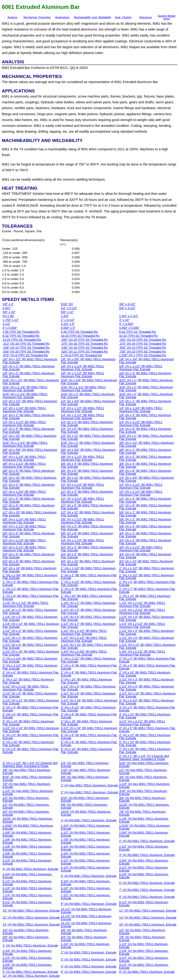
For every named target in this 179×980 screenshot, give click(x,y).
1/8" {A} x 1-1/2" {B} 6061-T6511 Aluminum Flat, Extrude (141, 368)
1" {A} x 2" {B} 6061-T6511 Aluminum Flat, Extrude (89, 577)
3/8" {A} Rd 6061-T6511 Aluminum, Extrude (143, 799)
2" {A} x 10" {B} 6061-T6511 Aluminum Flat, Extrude (145, 674)
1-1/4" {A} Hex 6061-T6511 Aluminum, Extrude (145, 785)
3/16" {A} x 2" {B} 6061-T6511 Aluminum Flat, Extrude (146, 389)
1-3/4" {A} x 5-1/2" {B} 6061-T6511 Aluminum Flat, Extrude (142, 653)
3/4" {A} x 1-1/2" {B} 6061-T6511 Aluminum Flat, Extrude (83, 542)
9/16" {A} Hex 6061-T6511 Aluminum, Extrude (28, 778)
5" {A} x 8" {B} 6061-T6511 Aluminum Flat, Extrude (89, 744)
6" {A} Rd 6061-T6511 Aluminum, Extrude (147, 883)
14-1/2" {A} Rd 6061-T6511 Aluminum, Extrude (86, 925)
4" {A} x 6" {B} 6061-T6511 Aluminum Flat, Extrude (31, 737)
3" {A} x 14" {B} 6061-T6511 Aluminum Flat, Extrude (28, 723)
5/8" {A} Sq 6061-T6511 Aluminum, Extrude (26, 939)
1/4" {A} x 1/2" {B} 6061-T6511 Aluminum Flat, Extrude (30, 403)
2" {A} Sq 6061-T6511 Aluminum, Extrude (89, 952)
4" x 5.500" (10, 328)
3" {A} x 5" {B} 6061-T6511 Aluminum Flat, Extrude (147, 709)
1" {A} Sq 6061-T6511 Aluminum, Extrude (30, 945)
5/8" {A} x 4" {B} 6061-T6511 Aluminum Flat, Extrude (145, 528)
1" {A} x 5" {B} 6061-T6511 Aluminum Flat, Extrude (31, 590)
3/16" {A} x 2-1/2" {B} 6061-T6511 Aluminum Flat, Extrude (25, 396)
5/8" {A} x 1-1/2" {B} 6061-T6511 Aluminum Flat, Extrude (83, 521)
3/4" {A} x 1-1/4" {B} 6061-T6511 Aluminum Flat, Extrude (24, 542)
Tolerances (145, 17)
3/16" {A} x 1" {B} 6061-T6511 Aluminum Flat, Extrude (146, 382)
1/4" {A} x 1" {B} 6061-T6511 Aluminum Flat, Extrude (145, 403)
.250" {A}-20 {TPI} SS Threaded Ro (84, 340)
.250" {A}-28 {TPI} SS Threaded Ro (143, 340)
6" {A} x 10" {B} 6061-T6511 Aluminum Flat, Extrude (86, 751)
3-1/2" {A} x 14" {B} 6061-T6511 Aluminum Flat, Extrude (31, 730)
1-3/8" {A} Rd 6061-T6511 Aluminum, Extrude (27, 834)
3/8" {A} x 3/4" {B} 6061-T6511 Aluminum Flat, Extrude (88, 451)
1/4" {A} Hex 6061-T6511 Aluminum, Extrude (85, 764)
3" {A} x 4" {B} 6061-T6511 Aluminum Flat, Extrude (31, 709)
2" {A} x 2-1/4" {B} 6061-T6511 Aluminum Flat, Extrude (30, 660)
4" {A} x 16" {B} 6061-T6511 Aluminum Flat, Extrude (28, 744)
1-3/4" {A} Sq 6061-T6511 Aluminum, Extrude (27, 952)
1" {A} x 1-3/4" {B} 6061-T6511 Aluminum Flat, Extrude (30, 577)
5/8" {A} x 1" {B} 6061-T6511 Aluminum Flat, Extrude (145, 514)
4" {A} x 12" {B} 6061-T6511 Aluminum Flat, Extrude (145, 737)
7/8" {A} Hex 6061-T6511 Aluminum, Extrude (27, 785)
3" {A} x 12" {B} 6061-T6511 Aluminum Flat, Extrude (145, 716)
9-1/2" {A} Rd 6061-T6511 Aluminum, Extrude (144, 904)
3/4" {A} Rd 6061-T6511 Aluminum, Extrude (26, 813)
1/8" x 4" (8, 304)
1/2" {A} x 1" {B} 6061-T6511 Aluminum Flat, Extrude (29, 486)
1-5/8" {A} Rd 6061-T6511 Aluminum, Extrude (144, 834)
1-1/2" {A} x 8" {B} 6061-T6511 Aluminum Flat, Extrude (30, 646)
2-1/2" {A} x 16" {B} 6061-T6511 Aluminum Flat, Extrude (89, 702)
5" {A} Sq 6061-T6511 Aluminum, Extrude (30, 972)
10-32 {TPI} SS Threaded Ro (138, 336)
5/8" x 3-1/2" (127, 308)
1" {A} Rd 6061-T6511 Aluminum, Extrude (89, 820)
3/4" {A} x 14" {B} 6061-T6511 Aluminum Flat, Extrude (29, 570)
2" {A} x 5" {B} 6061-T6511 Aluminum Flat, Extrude (147, 667)
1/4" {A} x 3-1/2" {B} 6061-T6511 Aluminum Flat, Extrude (24, 424)
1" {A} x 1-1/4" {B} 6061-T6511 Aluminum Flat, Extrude (88, 570)
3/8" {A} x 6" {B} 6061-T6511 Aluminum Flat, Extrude (87, 472)
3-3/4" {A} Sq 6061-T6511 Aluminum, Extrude (27, 966)
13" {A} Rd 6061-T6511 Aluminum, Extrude (148, 918)
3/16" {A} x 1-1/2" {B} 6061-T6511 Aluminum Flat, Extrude (83, 389)
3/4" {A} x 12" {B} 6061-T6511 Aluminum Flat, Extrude (146, 563)
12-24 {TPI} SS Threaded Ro (22, 340)
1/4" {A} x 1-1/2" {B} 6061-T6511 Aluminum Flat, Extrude (83, 410)
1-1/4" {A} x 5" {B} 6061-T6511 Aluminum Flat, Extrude (30, 618)
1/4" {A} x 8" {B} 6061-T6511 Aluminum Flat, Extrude (145, 430)
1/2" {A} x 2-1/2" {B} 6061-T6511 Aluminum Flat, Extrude (141, 493)
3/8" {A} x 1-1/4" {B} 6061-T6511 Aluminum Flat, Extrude (24, 458)
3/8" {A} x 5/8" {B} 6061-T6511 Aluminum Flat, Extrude (30, 451)
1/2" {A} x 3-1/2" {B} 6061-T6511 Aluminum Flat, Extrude (83, 500)
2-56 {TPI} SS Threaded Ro (21, 332)
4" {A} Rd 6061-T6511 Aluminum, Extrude (30, 869)
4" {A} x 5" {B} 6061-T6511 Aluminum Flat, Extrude (147, 730)
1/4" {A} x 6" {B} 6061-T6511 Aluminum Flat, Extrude (87, 430)
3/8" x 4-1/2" (127, 304)
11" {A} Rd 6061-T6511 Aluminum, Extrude (148, 911)
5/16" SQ (67, 304)
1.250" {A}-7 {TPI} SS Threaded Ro (143, 355)
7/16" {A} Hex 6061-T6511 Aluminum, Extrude (86, 771)
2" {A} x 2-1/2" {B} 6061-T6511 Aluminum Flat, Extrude (88, 660)
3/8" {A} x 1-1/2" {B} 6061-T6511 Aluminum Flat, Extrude (83, 458)
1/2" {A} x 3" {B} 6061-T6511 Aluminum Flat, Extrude (29, 500)
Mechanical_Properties (37, 17)
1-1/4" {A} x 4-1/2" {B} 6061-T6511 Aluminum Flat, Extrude (142, 611)
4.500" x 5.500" (129, 328)
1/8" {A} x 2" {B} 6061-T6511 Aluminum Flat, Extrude (29, 375)
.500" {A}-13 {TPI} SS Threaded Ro (143, 348)
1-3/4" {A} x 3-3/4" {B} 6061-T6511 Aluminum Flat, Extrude (84, 653)
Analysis (12, 17)
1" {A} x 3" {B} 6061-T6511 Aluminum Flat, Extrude (31, 583)
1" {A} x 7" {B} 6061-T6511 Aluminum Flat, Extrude (147, 590)
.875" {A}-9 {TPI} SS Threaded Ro (25, 355)
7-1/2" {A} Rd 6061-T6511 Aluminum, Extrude (86, 897)
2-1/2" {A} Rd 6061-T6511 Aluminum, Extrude (144, 848)
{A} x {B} (8, 316)
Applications (62, 17)
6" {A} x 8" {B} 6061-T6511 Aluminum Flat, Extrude (31, 751)
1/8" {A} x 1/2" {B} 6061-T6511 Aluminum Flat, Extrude (30, 361)
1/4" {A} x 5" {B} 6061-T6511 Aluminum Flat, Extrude (29, 430)
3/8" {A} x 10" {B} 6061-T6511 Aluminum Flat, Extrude (29, 479)
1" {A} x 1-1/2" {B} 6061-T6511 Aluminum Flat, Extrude (146, 570)
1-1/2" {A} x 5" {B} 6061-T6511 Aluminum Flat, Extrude (30, 639)
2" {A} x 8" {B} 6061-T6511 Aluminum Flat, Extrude (89, 674)
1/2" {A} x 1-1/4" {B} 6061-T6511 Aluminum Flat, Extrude (83, 486)
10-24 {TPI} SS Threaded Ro (80, 336)
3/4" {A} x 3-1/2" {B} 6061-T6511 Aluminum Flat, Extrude (141, 549)
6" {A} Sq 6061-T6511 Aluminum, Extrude (89, 972)
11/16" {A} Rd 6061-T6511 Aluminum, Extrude (144, 806)
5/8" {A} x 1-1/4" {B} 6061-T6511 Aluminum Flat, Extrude (24, 521)
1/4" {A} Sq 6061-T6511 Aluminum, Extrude (26, 932)
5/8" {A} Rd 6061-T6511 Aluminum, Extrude (84, 806)
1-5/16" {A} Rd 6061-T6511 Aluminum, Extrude (145, 827)
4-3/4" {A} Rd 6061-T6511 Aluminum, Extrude (27, 876)
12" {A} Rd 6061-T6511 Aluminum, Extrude (31, 918)
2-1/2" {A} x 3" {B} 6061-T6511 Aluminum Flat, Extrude (146, 681)
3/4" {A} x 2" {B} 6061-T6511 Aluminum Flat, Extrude (145, 542)
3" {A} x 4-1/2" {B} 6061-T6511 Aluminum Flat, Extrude (88, 709)
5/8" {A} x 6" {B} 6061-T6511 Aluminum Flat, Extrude (87, 535)
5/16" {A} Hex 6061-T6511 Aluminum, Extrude (144, 764)
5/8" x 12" (67, 312)
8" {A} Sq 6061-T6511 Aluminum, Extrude (147, 972)
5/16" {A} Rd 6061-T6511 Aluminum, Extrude (85, 799)
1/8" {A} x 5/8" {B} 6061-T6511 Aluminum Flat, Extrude (88, 361)
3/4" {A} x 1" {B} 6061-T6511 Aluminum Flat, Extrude (145, 535)
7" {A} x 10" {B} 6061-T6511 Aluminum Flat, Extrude (145, 751)
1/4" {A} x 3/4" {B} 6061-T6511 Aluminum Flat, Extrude (88, 403)
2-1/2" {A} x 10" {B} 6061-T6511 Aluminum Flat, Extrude (147, 695)
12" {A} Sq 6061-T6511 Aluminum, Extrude (31, 976)
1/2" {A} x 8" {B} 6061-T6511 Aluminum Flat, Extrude (145, 507)
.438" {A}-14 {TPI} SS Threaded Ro (26, 348)
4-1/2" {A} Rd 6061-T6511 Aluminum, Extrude (144, 869)
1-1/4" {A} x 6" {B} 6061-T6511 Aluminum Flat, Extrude (88, 618)
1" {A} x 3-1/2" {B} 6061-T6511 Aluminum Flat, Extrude (88, 583)
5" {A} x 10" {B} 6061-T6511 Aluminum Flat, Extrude (145, 744)
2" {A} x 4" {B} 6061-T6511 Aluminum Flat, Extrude (89, 667)
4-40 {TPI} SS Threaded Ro (79, 332)
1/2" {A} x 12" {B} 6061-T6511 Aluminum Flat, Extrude (88, 514)
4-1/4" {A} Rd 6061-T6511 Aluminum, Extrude (86, 869)
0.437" (7, 308)
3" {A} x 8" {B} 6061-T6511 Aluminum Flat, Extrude (89, 716)
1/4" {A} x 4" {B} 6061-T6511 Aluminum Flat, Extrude (87, 424)
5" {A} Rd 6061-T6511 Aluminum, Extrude (89, 876)
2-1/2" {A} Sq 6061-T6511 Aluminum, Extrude (27, 959)
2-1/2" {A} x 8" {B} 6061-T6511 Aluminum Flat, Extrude (88, 695)
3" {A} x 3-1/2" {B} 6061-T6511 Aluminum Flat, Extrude (146, 702)
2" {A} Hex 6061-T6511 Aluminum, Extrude (89, 792)
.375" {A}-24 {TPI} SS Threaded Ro (143, 344)
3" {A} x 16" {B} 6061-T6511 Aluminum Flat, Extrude (86, 723)
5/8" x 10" (9, 312)
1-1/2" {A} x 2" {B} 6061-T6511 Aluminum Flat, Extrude (88, 625)
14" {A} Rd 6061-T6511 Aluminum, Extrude (31, 924)
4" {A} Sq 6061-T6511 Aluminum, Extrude (89, 966)
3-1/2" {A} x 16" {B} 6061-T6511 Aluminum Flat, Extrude (89, 730)
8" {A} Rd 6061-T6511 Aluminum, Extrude (147, 897)
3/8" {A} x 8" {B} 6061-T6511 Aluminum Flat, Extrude (145, 472)
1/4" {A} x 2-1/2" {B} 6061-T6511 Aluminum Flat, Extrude (83, 417)
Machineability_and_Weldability (93, 17)
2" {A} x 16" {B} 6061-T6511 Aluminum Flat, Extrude (86, 681)
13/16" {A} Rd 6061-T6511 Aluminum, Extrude (86, 813)
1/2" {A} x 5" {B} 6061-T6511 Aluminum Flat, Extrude (29, 507)
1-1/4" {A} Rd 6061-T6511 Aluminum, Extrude (86, 827)
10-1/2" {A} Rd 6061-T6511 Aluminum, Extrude (86, 911)
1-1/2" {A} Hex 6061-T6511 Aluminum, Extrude (28, 792)
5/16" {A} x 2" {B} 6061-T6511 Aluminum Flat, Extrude (88, 444)
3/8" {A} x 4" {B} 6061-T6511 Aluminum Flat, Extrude (145, 465)
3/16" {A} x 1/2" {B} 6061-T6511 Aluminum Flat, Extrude (31, 382)
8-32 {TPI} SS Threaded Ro (21, 336)
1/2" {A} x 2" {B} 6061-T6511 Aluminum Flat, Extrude (87, 493)
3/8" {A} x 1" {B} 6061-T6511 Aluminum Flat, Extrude (145, 451)
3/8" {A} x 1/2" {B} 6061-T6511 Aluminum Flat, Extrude (146, 444)
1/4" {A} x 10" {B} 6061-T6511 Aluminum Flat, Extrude (29, 437)
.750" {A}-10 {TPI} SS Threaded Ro (143, 352)
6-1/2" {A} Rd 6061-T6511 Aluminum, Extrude (86, 890)
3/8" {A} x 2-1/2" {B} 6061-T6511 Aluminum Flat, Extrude (24, 465)
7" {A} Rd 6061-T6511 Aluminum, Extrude (147, 890)
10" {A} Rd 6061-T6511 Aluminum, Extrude (31, 911)
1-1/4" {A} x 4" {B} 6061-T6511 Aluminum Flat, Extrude (88, 611)
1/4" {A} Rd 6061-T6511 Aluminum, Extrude (26, 799)
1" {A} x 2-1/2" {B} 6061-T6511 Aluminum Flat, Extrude (146, 577)
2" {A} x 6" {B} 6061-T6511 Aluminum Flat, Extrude (31, 674)
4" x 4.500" (126, 324)
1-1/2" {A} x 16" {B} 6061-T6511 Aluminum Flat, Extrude (31, 653)
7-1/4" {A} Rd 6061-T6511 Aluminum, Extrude (27, 897)
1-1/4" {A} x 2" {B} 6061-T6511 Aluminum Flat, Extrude (88, 604)
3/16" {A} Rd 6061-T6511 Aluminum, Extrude (143, 792)
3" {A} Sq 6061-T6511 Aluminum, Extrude (89, 959)
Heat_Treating (123, 17)
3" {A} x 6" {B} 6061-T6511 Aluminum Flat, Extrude (31, 716)
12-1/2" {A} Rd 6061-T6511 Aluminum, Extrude (86, 918)
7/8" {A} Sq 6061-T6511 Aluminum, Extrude (142, 939)
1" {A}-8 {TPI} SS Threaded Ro (81, 355)
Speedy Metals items (167, 17)
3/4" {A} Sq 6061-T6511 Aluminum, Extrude (84, 939)
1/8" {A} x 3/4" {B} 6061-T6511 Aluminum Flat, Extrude (146, 361)
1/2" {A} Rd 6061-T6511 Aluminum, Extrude (26, 806)
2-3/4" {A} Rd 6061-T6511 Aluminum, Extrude (86, 855)
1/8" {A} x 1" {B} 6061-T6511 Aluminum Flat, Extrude (29, 368)
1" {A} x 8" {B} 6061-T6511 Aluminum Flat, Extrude (31, 597)
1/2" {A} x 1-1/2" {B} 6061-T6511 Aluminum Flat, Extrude (141, 486)
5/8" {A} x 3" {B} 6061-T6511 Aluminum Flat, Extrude (87, 528)
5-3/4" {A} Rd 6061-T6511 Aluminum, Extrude (86, 883)
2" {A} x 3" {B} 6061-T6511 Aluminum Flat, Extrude (147, 660)
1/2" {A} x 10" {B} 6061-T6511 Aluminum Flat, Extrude (29, 514)
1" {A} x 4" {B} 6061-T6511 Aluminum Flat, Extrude (147, 583)
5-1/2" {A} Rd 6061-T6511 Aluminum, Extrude (27, 883)
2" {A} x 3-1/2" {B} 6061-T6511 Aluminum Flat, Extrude (30, 667)
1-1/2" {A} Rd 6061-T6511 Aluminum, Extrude (86, 834)
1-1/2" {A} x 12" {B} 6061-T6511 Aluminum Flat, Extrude (147, 646)
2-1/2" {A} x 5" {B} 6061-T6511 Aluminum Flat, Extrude (146, 688)
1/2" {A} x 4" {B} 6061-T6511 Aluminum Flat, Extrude (145, 500)
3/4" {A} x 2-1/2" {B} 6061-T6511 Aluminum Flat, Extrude (24, 549)
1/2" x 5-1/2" (69, 308)
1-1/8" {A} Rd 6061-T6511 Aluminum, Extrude (144, 820)
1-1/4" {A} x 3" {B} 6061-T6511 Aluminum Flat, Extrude (30, 611)
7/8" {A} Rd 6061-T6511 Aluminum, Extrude (143, 813)
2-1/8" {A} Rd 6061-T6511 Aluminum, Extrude (27, 848)
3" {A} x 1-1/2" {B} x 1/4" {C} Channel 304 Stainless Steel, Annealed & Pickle (30, 764)
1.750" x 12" (11, 320)
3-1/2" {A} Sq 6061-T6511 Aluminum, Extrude (144, 959)
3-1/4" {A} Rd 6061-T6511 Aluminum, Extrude (27, 862)
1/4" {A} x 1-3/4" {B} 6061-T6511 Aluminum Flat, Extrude (141, 410)
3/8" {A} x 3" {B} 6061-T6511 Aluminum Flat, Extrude (87, 465)
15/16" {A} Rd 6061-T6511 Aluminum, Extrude (28, 820)
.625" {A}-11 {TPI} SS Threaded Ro (84, 352)
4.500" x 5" (68, 328)
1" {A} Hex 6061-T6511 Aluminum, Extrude (89, 785)
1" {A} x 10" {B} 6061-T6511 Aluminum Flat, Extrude (86, 597)
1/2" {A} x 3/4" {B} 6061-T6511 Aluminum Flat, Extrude (146, 479)
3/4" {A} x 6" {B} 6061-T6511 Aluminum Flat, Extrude (145, 556)
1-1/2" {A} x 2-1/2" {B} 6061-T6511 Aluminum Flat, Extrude (142, 625)
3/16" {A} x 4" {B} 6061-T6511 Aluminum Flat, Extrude (146, 396)
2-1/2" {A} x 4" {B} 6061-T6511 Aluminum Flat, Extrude (88, 688)
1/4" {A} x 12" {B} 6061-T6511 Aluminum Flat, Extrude (88, 437)
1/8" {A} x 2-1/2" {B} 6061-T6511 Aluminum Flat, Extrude (83, 375)
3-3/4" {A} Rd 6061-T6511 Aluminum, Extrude (144, 862)
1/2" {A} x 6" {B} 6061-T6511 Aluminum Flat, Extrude (87, 507)
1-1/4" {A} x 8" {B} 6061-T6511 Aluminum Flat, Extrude (146, 618)
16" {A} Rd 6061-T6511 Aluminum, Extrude (148, 924)
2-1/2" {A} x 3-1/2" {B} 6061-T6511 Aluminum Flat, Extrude (26, 688)
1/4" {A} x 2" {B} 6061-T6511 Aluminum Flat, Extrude (29, 417)
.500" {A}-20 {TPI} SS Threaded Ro (26, 352)
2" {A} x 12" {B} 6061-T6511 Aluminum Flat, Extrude (28, 681)
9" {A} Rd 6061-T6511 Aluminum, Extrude (89, 904)
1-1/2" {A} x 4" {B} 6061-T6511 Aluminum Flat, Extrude (146, 632)
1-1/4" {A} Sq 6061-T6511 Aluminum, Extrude (86, 946)
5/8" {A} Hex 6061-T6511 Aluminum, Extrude (85, 778)
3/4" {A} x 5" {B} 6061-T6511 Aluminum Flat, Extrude (87, 556)
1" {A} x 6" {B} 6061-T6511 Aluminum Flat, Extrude (89, 590)
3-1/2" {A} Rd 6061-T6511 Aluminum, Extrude (86, 862)
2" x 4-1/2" (68, 320)
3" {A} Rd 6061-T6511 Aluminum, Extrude (147, 855)
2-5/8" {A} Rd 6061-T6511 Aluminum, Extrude (27, 855)
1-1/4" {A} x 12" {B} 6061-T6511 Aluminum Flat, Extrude (31, 625)
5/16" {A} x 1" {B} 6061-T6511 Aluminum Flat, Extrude (146, 437)
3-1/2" (7, 324)
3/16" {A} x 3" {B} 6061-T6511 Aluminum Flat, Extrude (88, 396)
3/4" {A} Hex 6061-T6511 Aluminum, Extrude (143, 778)
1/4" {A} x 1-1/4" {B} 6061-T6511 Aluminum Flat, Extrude (24, 410)
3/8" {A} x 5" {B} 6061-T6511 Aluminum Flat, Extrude (29, 472)
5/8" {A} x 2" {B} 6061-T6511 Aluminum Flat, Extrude (145, 521)
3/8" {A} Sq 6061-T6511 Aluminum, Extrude (84, 932)
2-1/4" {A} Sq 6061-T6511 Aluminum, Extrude (144, 952)
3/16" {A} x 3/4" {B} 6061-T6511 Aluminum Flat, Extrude (89, 382)
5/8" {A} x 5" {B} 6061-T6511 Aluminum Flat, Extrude (29, 535)
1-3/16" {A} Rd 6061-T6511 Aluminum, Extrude (28, 827)
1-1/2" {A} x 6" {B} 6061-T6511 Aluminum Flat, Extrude (146, 639)
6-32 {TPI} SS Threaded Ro (138, 332)
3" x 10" (124, 320)
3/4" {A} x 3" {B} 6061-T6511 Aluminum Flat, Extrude (87, 549)
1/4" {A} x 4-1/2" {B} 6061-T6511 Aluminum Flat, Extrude (141, 424)
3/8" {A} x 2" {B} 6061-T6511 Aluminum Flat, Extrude (145, 458)
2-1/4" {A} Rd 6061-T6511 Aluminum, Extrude (86, 848)
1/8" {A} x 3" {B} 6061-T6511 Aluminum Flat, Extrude (145, 375)
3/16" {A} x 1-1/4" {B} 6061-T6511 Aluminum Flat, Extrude (25, 389)
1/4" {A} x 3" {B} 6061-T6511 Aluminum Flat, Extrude (145, 417)
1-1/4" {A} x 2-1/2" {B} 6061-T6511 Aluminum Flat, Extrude (142, 604)
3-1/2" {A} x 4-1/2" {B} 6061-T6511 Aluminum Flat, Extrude (142, 723)
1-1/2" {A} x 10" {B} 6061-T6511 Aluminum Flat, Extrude (89, 646)
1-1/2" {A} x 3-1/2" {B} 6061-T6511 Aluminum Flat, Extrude (84, 632)
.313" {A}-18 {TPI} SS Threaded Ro (26, 344)
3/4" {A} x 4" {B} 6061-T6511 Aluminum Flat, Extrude (29, 556)
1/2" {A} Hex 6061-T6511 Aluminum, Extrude (143, 771)
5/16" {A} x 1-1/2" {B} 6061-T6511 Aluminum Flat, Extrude (25, 444)
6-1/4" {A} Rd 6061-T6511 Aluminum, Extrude (27, 890)
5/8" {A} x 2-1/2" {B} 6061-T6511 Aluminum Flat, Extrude (24, 528)
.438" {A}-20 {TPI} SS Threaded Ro (84, 348)
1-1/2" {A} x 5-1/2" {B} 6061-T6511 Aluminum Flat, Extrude (84, 639)
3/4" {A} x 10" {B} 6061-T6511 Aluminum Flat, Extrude (88, 563)
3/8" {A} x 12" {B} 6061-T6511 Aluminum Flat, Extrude (88, 479)
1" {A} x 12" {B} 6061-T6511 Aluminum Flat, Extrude (145, 597)
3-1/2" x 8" (68, 324)
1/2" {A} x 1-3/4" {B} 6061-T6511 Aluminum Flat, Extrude (24, 493)
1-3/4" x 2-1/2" (129, 316)
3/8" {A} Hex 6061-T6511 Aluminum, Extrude (27, 771)
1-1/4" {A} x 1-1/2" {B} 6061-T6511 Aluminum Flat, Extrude (26, 604)
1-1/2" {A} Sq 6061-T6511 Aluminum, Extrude (144, 946)
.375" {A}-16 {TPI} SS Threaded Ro (84, 344)
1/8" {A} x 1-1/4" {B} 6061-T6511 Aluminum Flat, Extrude (83, 368)
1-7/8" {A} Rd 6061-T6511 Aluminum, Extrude (86, 841)
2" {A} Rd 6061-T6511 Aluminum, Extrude (147, 841)
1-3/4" (65, 316)
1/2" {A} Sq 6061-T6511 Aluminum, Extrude (142, 932)
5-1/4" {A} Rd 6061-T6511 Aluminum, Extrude (144, 876)
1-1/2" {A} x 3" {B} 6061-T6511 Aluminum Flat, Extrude (30, 632)
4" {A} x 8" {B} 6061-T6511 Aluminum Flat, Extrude (89, 737)
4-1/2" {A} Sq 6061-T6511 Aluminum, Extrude (144, 966)
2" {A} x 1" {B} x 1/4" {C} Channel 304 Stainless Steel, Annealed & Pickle (144, 758)
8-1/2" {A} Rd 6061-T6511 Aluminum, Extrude (27, 904)
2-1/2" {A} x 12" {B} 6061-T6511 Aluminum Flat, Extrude (31, 702)
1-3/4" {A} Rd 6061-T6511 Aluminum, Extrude (27, 841)
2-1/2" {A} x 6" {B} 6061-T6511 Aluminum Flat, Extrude (30, 695)
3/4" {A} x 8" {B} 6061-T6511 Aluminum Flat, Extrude (29, 563)
